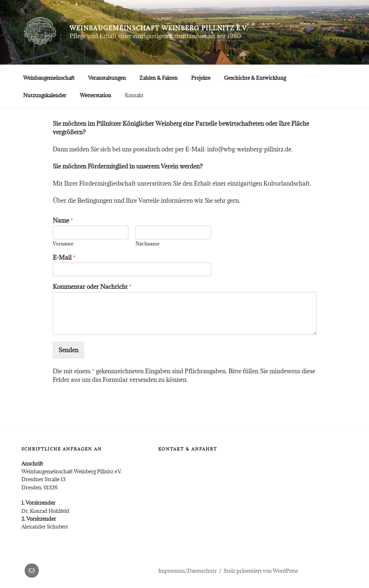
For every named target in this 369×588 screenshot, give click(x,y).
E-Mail (64, 258)
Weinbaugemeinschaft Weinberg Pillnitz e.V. (159, 28)
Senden (68, 350)
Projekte (201, 78)
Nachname (148, 244)
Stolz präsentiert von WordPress (261, 571)
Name (63, 221)
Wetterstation (96, 95)
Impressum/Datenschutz (188, 571)
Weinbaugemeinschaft (49, 78)
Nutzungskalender (45, 95)
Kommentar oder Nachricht (92, 287)
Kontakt (134, 95)
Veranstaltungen (107, 78)
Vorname (63, 244)
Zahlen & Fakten (158, 78)
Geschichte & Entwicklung (255, 78)
